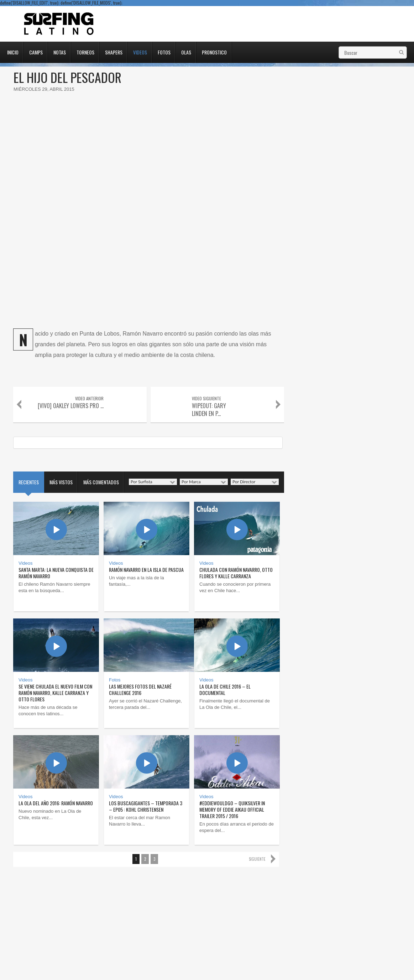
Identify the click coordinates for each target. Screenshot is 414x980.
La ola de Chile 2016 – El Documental (225, 689)
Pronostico (214, 52)
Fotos (164, 52)
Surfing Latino (59, 24)
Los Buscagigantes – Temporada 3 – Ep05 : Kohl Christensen (146, 806)
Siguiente (257, 859)
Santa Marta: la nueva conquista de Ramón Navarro (56, 573)
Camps (36, 52)
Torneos (85, 52)
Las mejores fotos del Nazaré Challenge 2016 (140, 689)
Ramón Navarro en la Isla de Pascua (146, 570)
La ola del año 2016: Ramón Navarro (56, 803)
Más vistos (61, 482)
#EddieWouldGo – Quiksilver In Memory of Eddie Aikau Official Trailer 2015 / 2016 (232, 809)
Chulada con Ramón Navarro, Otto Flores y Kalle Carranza (236, 573)
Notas (60, 52)
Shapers (114, 52)
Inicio (13, 52)
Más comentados (101, 482)
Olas (186, 52)
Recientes (29, 482)
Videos (140, 52)
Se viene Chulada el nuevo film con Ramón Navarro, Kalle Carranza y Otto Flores (55, 693)
